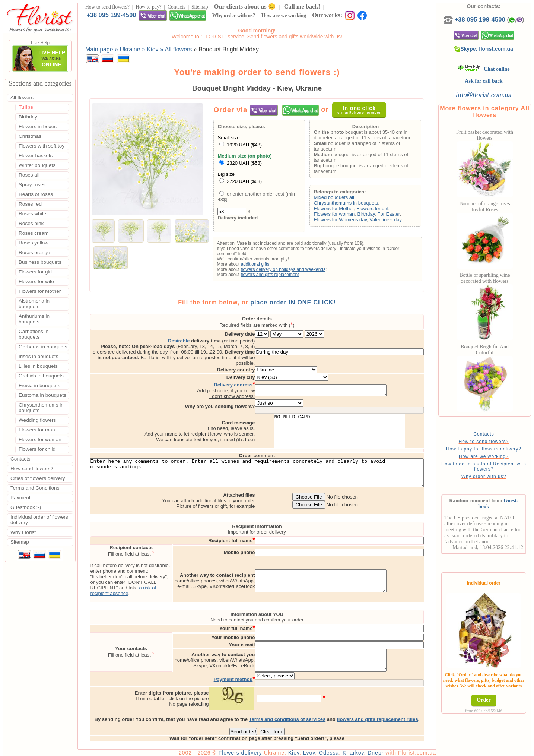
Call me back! (302, 8)
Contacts (177, 8)
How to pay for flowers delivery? (496, 456)
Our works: (202, 17)
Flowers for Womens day (351, 222)
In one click (363, 112)
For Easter (399, 216)
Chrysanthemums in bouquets (356, 205)
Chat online (496, 77)
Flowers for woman (344, 216)
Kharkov (374, 749)
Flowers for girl (383, 210)
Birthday (376, 216)
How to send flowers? (107, 8)
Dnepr (397, 749)
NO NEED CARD (371, 420)
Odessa (350, 749)
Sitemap (200, 8)
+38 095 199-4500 (351, 7)
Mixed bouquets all (344, 199)
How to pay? (148, 8)
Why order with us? (108, 18)
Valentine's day (396, 222)
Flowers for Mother (344, 210)
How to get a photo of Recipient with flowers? (496, 474)
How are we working (158, 18)
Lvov (330, 749)
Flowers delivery (262, 749)
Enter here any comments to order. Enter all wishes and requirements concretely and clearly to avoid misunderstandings (268, 468)
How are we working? (496, 464)
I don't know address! (263, 382)
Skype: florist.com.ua (496, 56)
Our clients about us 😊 (245, 8)
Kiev (315, 749)
